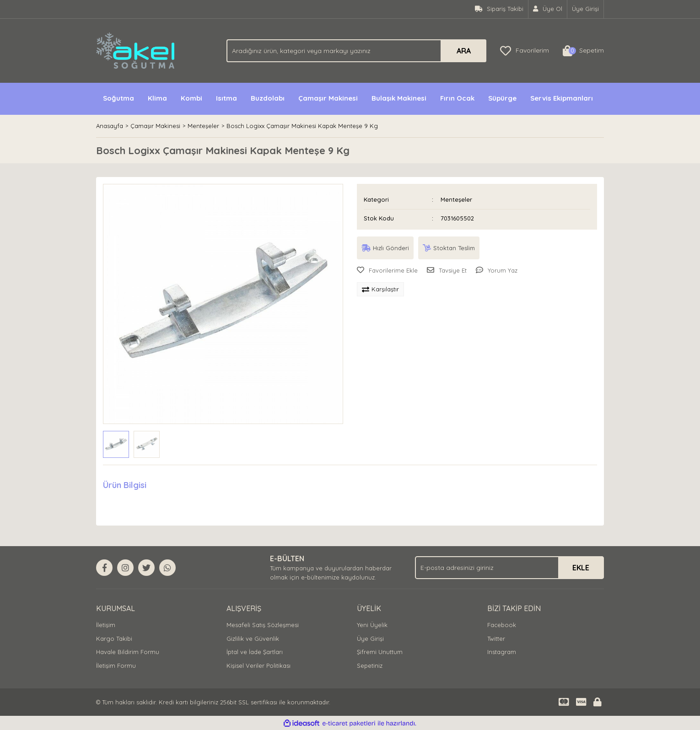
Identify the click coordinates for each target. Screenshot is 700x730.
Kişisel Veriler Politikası (258, 666)
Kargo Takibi (114, 639)
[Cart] (583, 51)
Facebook (502, 625)
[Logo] (136, 50)
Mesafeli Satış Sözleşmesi (263, 625)
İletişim (106, 625)
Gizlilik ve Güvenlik (253, 639)
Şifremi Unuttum (380, 652)
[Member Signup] (548, 9)
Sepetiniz (370, 666)
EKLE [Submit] (581, 568)
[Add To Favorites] (387, 271)
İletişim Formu (116, 666)
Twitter (496, 639)
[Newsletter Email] (509, 568)
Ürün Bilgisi (125, 485)
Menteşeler (456, 199)
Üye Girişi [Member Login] (585, 9)
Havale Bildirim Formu (128, 652)
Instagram (502, 652)
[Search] (356, 51)
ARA (464, 51)
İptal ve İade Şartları (255, 652)
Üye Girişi (370, 639)
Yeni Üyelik (372, 625)
